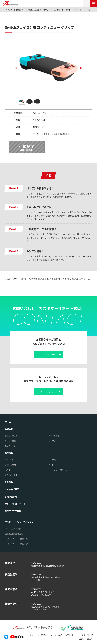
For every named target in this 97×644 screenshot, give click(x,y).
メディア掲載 (10, 441)
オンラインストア (13, 504)
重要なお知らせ (11, 436)
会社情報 (9, 482)
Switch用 (52, 459)
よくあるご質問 (48, 354)
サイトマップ (87, 635)
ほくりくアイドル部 (13, 529)
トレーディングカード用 (58, 470)
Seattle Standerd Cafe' (14, 534)
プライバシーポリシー (39, 635)
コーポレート (54, 441)
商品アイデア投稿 (13, 511)
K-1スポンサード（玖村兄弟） (17, 539)
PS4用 (7, 470)
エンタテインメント (13, 446)
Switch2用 (9, 459)
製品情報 (9, 453)
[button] (81, 68)
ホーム (8, 422)
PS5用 (51, 465)
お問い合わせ (11, 497)
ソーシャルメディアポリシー (63, 635)
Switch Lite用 (10, 465)
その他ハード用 (11, 475)
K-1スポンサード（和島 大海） (17, 544)
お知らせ (9, 429)
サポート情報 (54, 436)
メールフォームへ (48, 392)
